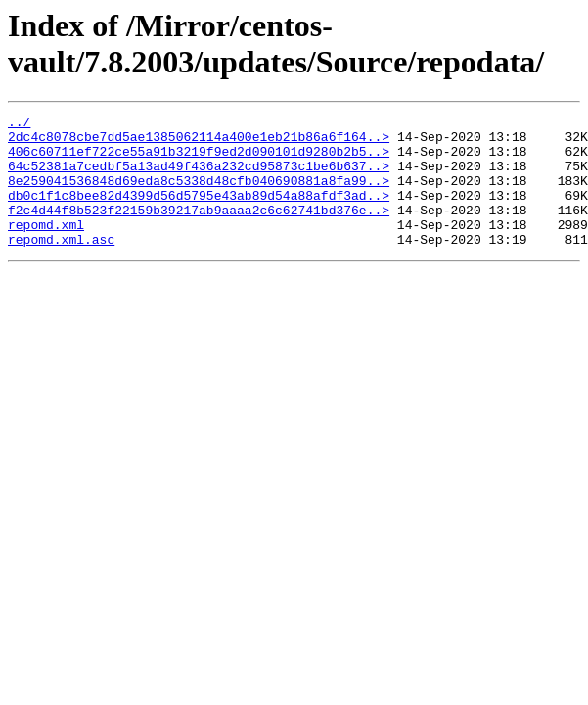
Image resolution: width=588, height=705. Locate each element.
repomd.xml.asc (61, 265)
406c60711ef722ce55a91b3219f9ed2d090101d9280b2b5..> (199, 160)
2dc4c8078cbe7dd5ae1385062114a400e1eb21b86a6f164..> (199, 142)
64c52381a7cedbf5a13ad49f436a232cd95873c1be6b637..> (199, 177)
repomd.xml (46, 248)
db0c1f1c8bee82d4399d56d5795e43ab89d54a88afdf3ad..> (199, 212)
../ (19, 124)
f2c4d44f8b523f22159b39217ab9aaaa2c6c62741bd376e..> (199, 230)
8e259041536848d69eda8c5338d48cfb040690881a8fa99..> (199, 195)
